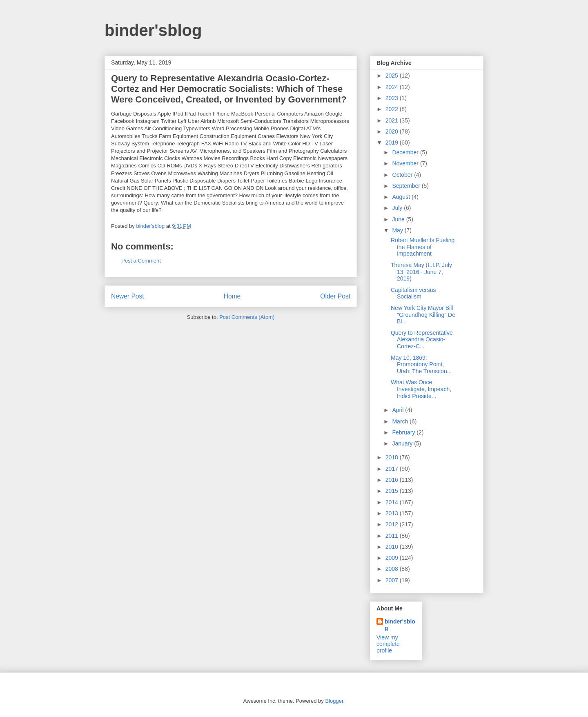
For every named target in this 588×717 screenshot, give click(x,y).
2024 (393, 87)
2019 (393, 143)
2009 (393, 558)
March (401, 421)
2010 (393, 547)
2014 (393, 502)
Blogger (334, 701)
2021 (393, 120)
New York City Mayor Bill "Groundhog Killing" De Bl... (423, 315)
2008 (393, 569)
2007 (393, 580)
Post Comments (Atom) (247, 317)
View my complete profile (388, 644)
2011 (393, 536)
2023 (393, 98)
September (407, 186)
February (404, 432)
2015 (393, 491)
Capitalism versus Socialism (413, 293)
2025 (393, 76)
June (399, 219)
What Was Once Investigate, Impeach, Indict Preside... (421, 389)
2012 (393, 524)
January (403, 443)
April (399, 410)
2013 (393, 513)
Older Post (335, 296)
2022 (393, 109)
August (402, 197)
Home (232, 296)
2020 (393, 131)
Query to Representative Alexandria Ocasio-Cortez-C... (422, 340)
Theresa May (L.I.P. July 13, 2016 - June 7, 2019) (421, 272)
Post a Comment (141, 261)
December (406, 152)
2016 (393, 480)
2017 (393, 469)
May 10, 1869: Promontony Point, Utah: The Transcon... (421, 365)
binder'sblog (153, 30)
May (398, 230)
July (398, 208)
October (403, 175)
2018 (393, 457)
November (406, 163)
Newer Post (128, 296)
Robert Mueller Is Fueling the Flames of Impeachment (423, 247)
